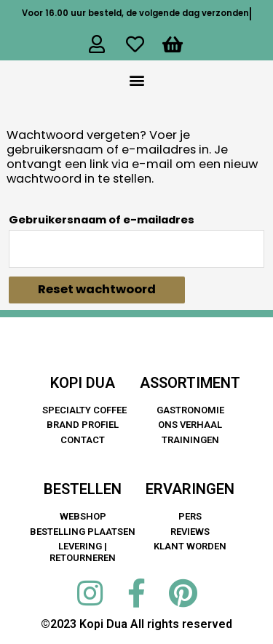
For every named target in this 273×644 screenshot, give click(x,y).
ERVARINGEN (190, 489)
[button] (136, 80)
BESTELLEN (83, 489)
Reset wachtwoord (97, 289)
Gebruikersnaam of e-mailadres (102, 219)
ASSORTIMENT (190, 383)
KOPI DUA (83, 383)
